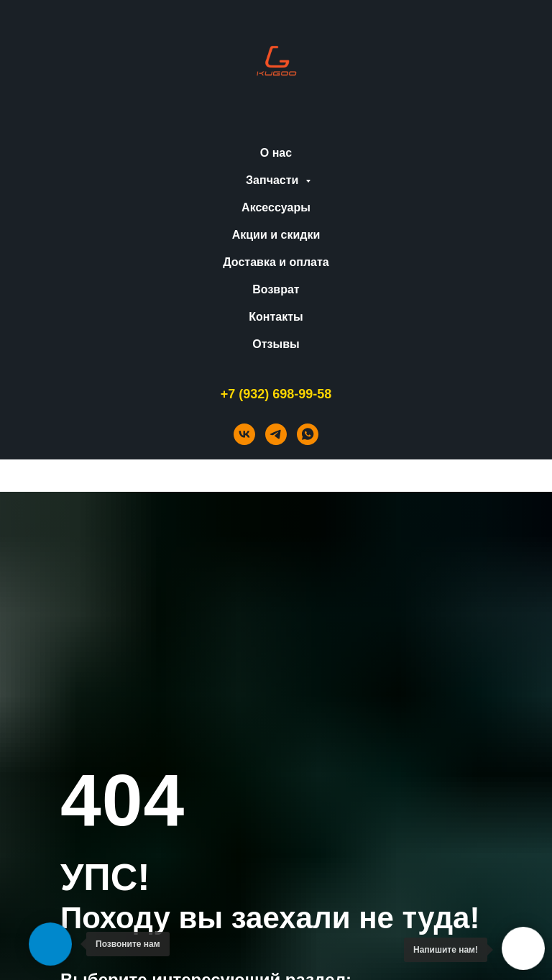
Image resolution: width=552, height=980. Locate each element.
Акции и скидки (276, 235)
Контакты (276, 317)
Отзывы (276, 344)
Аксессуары (276, 207)
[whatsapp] (308, 434)
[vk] (244, 434)
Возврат (276, 289)
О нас (276, 153)
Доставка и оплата (276, 262)
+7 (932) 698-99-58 (276, 394)
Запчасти (274, 180)
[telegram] (276, 434)
